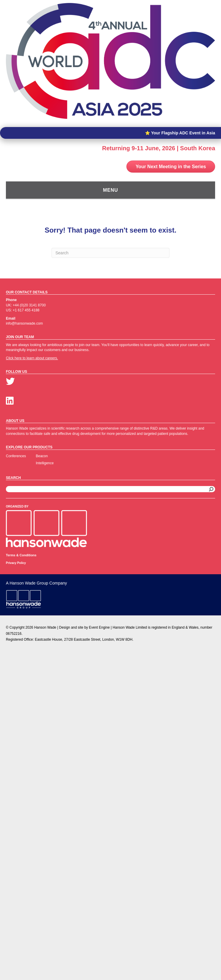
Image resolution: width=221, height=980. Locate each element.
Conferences (16, 456)
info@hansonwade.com (24, 323)
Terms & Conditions (21, 555)
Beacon (42, 456)
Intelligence (45, 463)
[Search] (111, 253)
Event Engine (99, 627)
